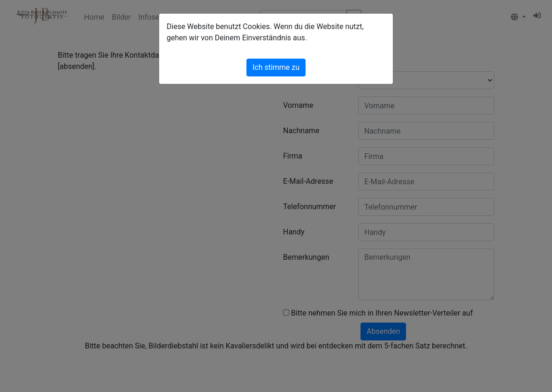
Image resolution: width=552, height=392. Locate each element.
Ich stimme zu (276, 67)
